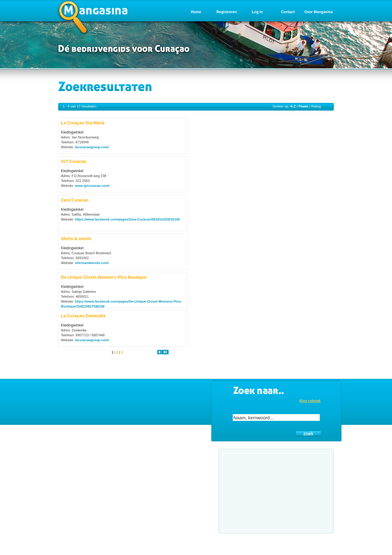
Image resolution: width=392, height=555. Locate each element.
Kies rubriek (310, 401)
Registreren (227, 12)
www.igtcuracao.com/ (92, 186)
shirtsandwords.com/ (92, 263)
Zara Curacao (75, 200)
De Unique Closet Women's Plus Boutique (104, 277)
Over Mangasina (319, 12)
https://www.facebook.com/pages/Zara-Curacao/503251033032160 (128, 219)
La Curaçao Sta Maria (83, 123)
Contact (288, 12)
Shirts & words (76, 239)
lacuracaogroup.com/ (92, 147)
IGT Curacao (74, 161)
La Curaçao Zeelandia (83, 316)
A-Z (293, 106)
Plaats (303, 106)
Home (196, 12)
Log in (257, 12)
